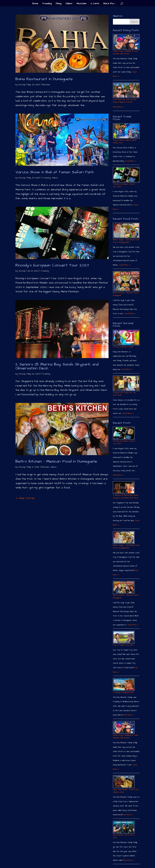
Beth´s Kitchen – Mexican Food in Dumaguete (56, 461)
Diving (58, 4)
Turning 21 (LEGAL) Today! (123, 347)
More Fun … (110, 4)
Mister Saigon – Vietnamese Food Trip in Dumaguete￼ (126, 241)
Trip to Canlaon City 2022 (123, 645)
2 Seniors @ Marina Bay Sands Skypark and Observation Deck (57, 366)
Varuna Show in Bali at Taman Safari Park (55, 172)
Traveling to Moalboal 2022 (123, 692)
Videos (69, 4)
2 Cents (95, 4)
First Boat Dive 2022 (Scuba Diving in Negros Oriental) (125, 101)
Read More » (118, 107)
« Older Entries (25, 498)
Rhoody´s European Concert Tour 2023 (52, 265)
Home (35, 4)
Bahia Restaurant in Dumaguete (44, 79)
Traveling (47, 4)
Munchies (81, 4)
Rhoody (22, 85)
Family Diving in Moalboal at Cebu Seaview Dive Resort (126, 52)
